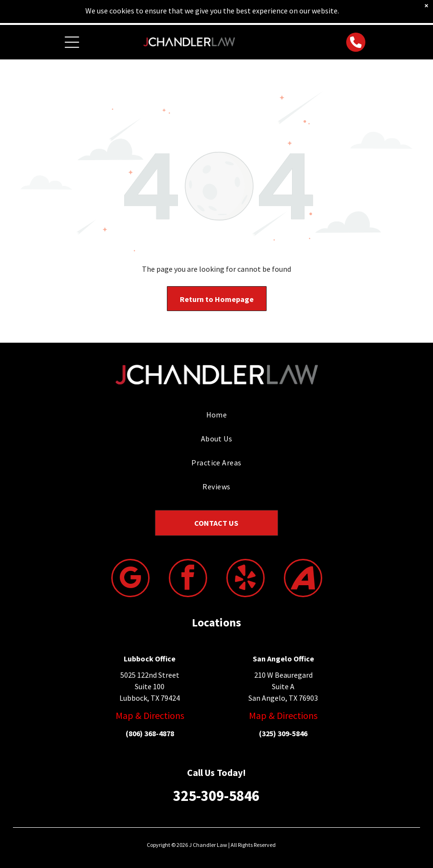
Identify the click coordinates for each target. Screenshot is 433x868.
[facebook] (188, 579)
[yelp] (246, 579)
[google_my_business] (130, 579)
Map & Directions (150, 715)
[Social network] (303, 579)
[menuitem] (216, 415)
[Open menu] (72, 42)
